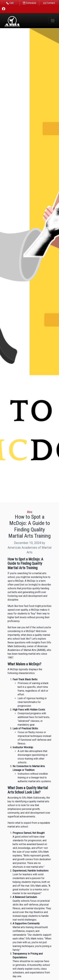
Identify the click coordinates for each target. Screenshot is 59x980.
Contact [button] (49, 3)
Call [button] (10, 3)
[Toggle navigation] (53, 21)
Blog (30, 512)
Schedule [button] (29, 3)
